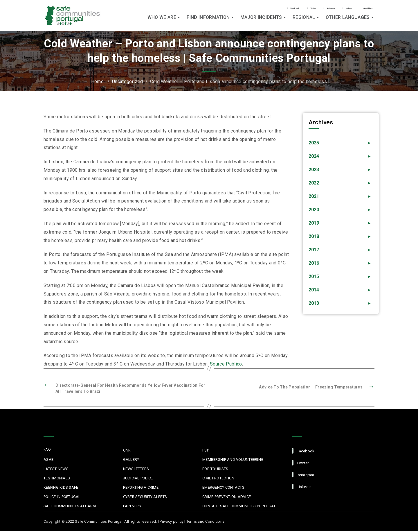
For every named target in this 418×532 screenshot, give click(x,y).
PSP (206, 451)
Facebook (224, 7)
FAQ (47, 451)
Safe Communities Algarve (70, 507)
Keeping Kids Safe (61, 489)
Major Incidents (264, 21)
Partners (132, 507)
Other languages (350, 21)
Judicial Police (138, 479)
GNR (127, 451)
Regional (306, 21)
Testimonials (57, 479)
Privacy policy (172, 523)
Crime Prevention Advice (227, 498)
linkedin (302, 488)
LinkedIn (322, 7)
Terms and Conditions (205, 523)
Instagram (288, 7)
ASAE (48, 461)
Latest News (358, 7)
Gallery (131, 461)
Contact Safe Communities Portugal (239, 507)
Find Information (210, 21)
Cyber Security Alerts (145, 498)
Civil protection (218, 479)
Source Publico (226, 364)
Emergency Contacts (223, 489)
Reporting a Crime (141, 489)
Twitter (256, 7)
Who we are (164, 21)
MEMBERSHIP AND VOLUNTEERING (233, 461)
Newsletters (136, 470)
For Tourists (215, 470)
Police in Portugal (62, 498)
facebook (303, 452)
